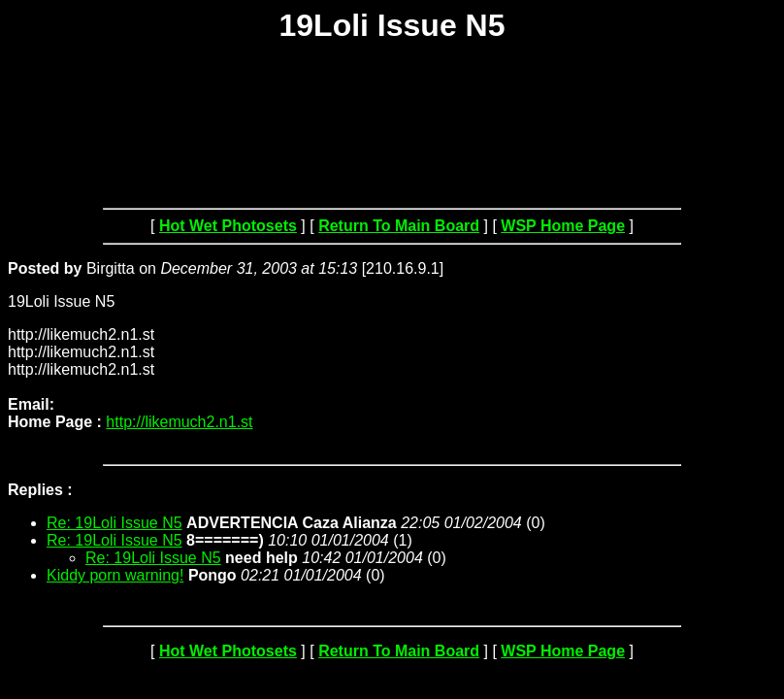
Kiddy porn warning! (115, 575)
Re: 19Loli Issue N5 (114, 523)
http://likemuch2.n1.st (179, 422)
